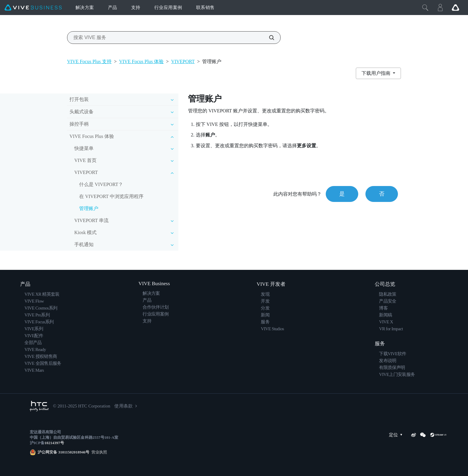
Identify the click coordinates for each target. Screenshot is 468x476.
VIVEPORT (183, 61)
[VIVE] (33, 8)
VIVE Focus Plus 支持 (89, 61)
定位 (397, 435)
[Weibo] (414, 435)
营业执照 (98, 452)
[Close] (425, 8)
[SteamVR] (438, 435)
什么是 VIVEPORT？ (101, 184)
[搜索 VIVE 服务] (268, 38)
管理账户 (89, 208)
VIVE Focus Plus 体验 (141, 61)
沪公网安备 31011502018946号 (63, 452)
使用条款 (123, 406)
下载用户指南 (377, 73)
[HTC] (39, 406)
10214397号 (54, 443)
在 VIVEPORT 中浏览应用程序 (111, 196)
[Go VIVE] (455, 8)
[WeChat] (423, 435)
